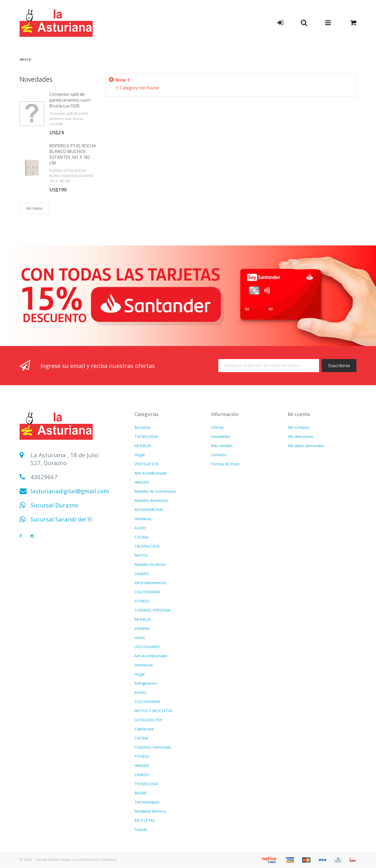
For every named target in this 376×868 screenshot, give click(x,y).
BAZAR (140, 793)
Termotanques (147, 802)
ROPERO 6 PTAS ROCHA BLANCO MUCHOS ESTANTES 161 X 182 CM (73, 154)
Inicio (25, 59)
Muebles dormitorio (151, 500)
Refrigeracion (146, 683)
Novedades (36, 79)
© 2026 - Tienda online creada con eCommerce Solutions (68, 860)
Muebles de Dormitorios (155, 491)
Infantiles (142, 628)
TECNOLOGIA (146, 436)
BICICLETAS (145, 820)
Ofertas (217, 427)
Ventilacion (144, 665)
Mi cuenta (299, 414)
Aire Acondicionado (151, 473)
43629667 (44, 477)
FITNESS (142, 601)
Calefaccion (144, 729)
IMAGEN (142, 482)
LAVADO (142, 574)
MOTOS (141, 555)
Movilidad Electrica (150, 811)
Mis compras (299, 427)
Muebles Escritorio (150, 564)
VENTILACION (146, 464)
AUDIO (140, 528)
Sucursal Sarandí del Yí (61, 519)
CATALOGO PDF (149, 720)
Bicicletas (142, 427)
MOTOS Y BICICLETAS (154, 711)
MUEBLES (143, 446)
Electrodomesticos (150, 583)
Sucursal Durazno (54, 505)
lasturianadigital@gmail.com (70, 491)
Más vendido (222, 446)
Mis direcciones (301, 436)
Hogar (140, 455)
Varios (140, 638)
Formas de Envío (225, 464)
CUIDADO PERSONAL (153, 610)
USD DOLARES (147, 647)
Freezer (141, 829)
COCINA (141, 537)
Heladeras (143, 519)
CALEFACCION (147, 546)
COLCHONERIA (147, 592)
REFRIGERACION (149, 510)
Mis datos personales (306, 446)
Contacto (219, 455)
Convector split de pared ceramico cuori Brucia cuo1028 (70, 100)
